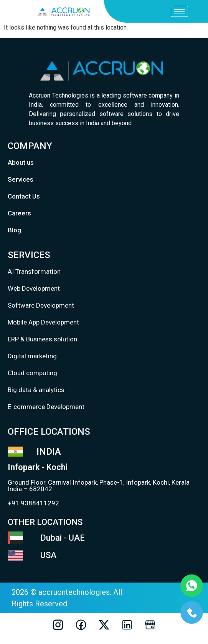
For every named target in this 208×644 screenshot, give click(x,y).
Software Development (41, 305)
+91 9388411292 (33, 503)
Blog (14, 230)
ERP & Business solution (42, 339)
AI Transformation (34, 272)
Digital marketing (32, 356)
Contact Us (24, 196)
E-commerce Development (46, 407)
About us (21, 162)
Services (21, 179)
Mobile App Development (43, 322)
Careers (19, 213)
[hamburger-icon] (179, 11)
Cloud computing (32, 373)
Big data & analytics (36, 390)
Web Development (34, 288)
